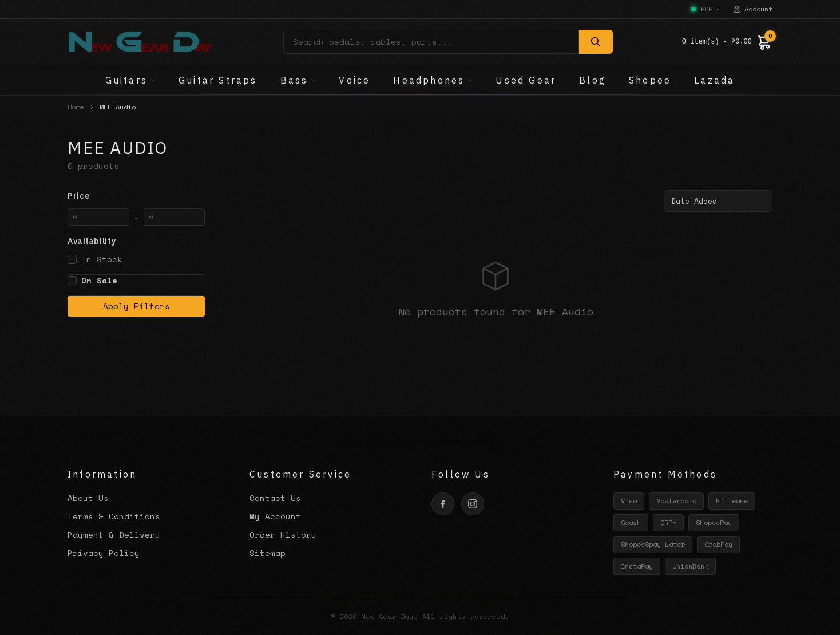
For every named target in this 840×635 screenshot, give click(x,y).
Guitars (130, 80)
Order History (283, 535)
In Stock (95, 259)
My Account (275, 516)
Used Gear (526, 80)
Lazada (714, 80)
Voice (354, 80)
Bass (298, 80)
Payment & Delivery (114, 535)
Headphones (433, 80)
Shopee (650, 80)
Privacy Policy (104, 553)
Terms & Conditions (114, 516)
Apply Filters (136, 306)
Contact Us (275, 498)
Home (76, 107)
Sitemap (268, 553)
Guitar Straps (218, 80)
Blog (593, 80)
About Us (88, 498)
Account (753, 9)
